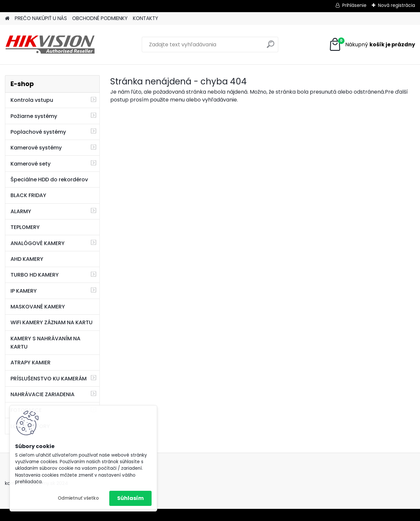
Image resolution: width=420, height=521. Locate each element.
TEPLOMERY (25, 227)
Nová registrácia (397, 5)
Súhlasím (130, 498)
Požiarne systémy (34, 116)
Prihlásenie (354, 5)
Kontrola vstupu (32, 100)
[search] (271, 47)
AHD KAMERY (27, 259)
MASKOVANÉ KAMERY (38, 307)
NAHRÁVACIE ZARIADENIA (42, 394)
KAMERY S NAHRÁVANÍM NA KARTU (45, 343)
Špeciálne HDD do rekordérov (49, 180)
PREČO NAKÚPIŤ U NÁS (41, 18)
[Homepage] (7, 19)
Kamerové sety (31, 164)
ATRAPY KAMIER (31, 362)
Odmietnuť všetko (78, 498)
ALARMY (21, 211)
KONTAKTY (146, 18)
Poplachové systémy (38, 132)
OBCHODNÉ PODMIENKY (100, 18)
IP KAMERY (24, 291)
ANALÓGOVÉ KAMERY (38, 243)
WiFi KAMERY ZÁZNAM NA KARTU (52, 322)
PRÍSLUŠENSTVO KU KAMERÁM (49, 379)
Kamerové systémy (36, 148)
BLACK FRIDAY (28, 195)
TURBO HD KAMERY (35, 275)
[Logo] (50, 45)
